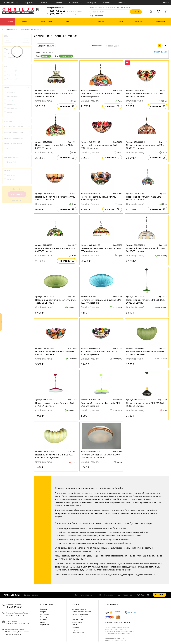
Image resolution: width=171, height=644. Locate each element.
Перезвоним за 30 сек (99, 7)
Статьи (75, 630)
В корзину (67, 106)
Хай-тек (11, 112)
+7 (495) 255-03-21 (64, 14)
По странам (45, 614)
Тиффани (12, 108)
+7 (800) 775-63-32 (64, 11)
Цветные (46, 56)
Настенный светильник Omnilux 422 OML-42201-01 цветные (54, 456)
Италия (11, 175)
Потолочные (12, 79)
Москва (61, 8)
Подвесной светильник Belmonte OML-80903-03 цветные (101, 95)
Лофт (10, 100)
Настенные (12, 71)
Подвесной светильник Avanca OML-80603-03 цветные (145, 147)
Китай (11, 179)
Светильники (26, 30)
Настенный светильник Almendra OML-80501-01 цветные (55, 198)
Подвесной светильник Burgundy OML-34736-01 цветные (101, 404)
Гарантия (29, 2)
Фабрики (44, 612)
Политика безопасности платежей (117, 622)
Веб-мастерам (78, 619)
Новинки (44, 619)
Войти (166, 2)
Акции (43, 622)
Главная (6, 30)
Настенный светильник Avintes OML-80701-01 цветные (145, 95)
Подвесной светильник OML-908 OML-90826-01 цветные (146, 301)
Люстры (12, 53)
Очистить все (160, 52)
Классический (13, 96)
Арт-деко (11, 92)
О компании (47, 605)
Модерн (11, 104)
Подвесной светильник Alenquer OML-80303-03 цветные (55, 250)
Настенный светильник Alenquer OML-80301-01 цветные (101, 353)
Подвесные (12, 75)
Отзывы (58, 2)
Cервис (76, 605)
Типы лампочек (78, 632)
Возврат (44, 2)
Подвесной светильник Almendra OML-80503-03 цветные (101, 250)
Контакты (121, 2)
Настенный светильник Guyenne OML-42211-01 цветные (146, 353)
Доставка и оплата (10, 2)
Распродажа (45, 617)
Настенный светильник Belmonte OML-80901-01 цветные (55, 353)
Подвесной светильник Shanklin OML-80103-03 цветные (146, 250)
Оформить (159, 595)
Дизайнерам (90, 2)
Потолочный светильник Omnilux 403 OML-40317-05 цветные (100, 456)
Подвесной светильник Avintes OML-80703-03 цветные (54, 147)
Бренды (106, 2)
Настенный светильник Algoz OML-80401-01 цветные (99, 198)
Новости (76, 627)
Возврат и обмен (79, 617)
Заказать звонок (31, 595)
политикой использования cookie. (118, 634)
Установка (73, 2)
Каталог (8, 22)
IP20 (10, 149)
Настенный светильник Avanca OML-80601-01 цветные (100, 147)
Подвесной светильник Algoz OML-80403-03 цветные (144, 198)
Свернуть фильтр (46, 46)
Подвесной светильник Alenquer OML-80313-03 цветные (55, 95)
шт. (141, 595)
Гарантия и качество (80, 614)
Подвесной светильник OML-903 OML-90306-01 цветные (146, 404)
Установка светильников (82, 612)
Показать (17, 195)
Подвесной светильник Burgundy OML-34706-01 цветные (55, 404)
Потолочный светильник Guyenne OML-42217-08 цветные (56, 301)
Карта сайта (45, 625)
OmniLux (11, 162)
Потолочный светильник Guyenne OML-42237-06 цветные (101, 301)
